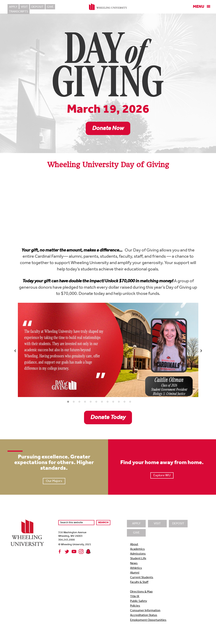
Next (201, 351)
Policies (135, 606)
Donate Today (108, 418)
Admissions (138, 554)
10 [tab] (119, 402)
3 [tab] (79, 402)
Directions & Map (141, 592)
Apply (13, 7)
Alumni (135, 573)
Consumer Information (145, 611)
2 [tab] (74, 402)
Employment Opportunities (148, 620)
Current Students (142, 578)
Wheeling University (108, 7)
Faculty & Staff (139, 582)
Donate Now (108, 128)
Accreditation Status (144, 615)
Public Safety (139, 601)
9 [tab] (113, 402)
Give (50, 7)
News (134, 563)
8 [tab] (108, 402)
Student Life (138, 559)
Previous (15, 351)
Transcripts (67, 7)
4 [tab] (85, 402)
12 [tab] (130, 402)
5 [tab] (91, 402)
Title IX (135, 596)
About (134, 544)
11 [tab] (124, 402)
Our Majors (54, 481)
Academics (137, 549)
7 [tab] (102, 402)
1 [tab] (68, 402)
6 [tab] (96, 402)
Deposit (37, 7)
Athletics (136, 568)
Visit (24, 7)
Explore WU (162, 475)
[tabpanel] (108, 350)
